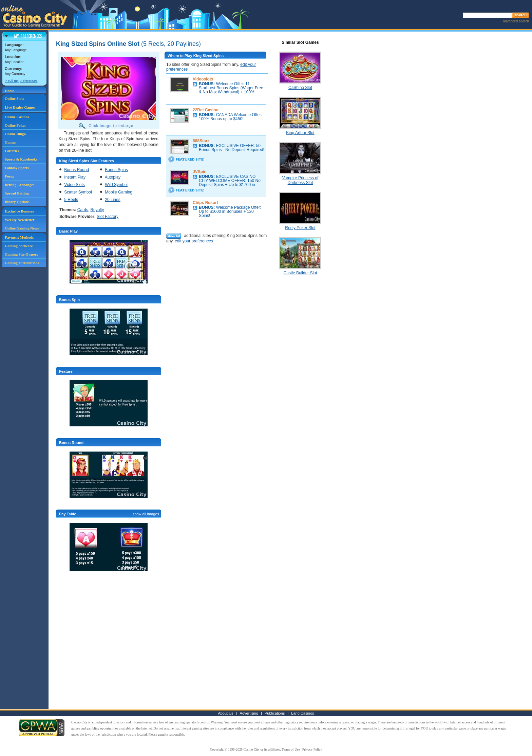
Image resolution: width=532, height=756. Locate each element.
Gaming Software (19, 246)
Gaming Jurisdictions (22, 263)
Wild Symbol (116, 185)
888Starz (201, 141)
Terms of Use (291, 749)
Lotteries (12, 151)
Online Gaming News (22, 228)
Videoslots (203, 79)
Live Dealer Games (20, 107)
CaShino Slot (300, 88)
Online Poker (15, 125)
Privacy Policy (312, 749)
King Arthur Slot (300, 133)
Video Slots (74, 185)
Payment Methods (19, 237)
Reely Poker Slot (300, 228)
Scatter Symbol (78, 192)
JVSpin (200, 172)
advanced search (516, 21)
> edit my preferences (21, 81)
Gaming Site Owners (21, 254)
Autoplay (113, 177)
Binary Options (17, 202)
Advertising (249, 713)
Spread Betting (17, 193)
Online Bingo (15, 134)
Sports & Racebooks (21, 159)
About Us (225, 713)
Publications (275, 713)
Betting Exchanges (20, 185)
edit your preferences (194, 241)
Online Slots (14, 98)
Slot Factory (108, 217)
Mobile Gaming (119, 192)
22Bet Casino (206, 110)
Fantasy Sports (17, 168)
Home (9, 91)
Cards (83, 210)
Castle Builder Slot (300, 273)
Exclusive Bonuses (19, 211)
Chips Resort (205, 203)
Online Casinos (17, 117)
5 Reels (71, 200)
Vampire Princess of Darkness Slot (300, 180)
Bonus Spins (116, 170)
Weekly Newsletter (20, 220)
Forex (9, 176)
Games (10, 142)
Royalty (97, 210)
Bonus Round (77, 170)
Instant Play (75, 177)
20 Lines (112, 200)
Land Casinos (302, 713)
